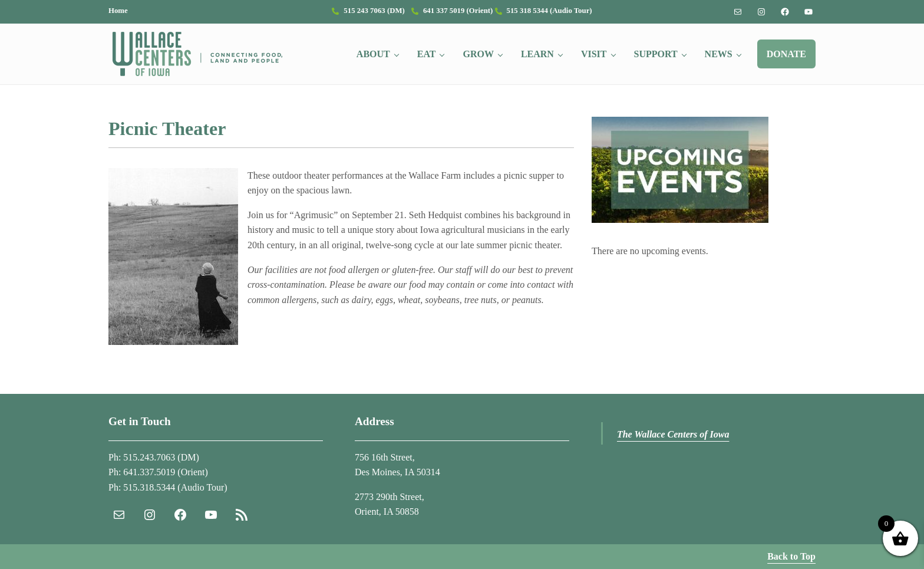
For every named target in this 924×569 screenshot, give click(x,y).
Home (118, 11)
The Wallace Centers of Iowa (673, 434)
